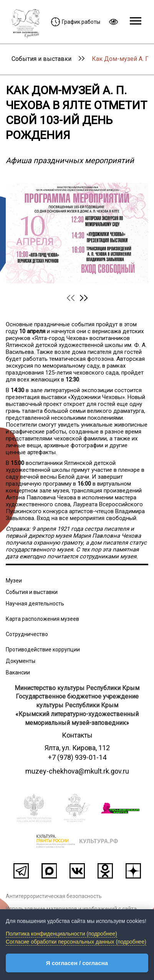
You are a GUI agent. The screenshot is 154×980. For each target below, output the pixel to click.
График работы (76, 22)
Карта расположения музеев (42, 619)
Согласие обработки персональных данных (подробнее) (76, 942)
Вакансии (18, 672)
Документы (21, 661)
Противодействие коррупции (43, 650)
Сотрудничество (27, 634)
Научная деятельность (35, 604)
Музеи (14, 581)
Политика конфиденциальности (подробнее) (61, 934)
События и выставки (41, 59)
